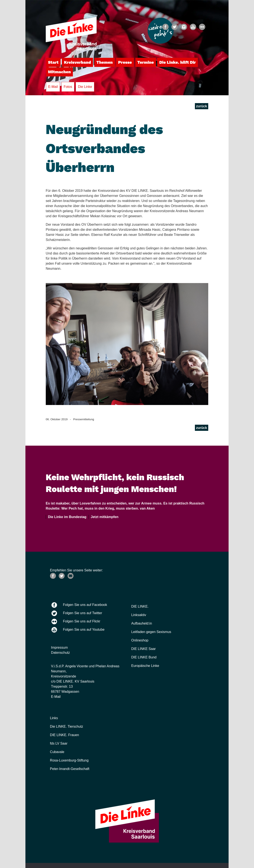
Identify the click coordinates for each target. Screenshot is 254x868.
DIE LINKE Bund (144, 657)
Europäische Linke (145, 666)
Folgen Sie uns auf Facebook (85, 605)
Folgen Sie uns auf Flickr (82, 621)
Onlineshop (140, 640)
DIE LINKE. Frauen (65, 735)
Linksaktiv (139, 615)
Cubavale (57, 752)
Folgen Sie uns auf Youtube (84, 630)
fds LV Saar (59, 743)
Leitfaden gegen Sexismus (151, 632)
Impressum (59, 648)
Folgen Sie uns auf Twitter (83, 613)
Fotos (68, 87)
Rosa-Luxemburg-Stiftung (69, 760)
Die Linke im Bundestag (66, 517)
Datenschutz (60, 653)
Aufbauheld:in (142, 623)
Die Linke (85, 87)
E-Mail (53, 87)
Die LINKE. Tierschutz (67, 726)
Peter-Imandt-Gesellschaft (70, 769)
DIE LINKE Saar (144, 649)
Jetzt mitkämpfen (104, 517)
